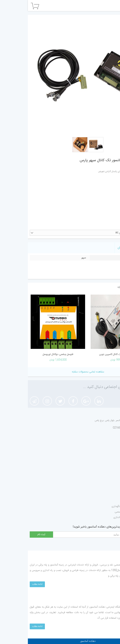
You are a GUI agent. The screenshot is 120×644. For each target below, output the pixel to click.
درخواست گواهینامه (104, 484)
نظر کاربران (96, 248)
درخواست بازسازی (105, 495)
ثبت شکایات (108, 457)
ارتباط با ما (109, 468)
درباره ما (110, 446)
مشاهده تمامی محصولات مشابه (60, 372)
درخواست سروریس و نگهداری (99, 506)
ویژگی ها (112, 248)
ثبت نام (111, 463)
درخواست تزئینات (106, 490)
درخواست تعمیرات (105, 501)
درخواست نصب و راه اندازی (100, 517)
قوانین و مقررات (106, 452)
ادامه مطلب (9, 584)
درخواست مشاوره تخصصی (101, 512)
